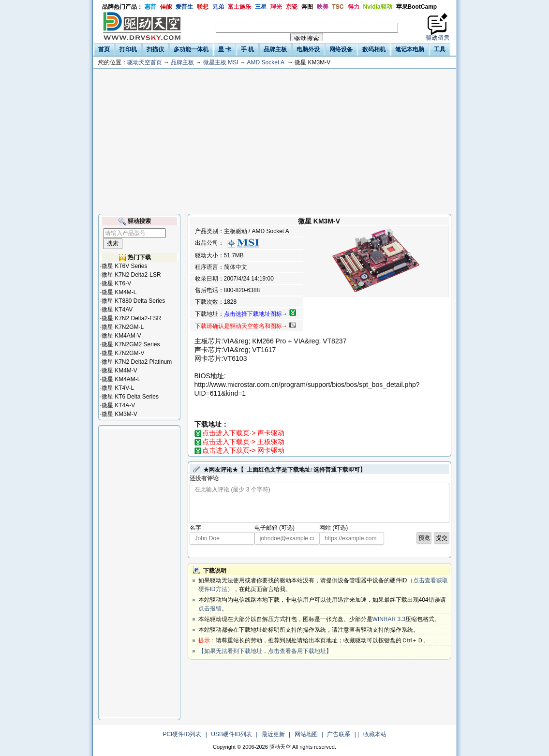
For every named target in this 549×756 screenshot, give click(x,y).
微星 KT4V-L (118, 388)
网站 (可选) (334, 528)
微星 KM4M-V (119, 371)
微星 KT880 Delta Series (133, 301)
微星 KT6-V (116, 283)
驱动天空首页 (145, 62)
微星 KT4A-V (118, 405)
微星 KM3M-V (119, 414)
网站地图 (306, 734)
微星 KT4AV (117, 310)
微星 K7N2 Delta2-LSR (131, 275)
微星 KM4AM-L (121, 379)
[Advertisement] (275, 141)
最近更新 (273, 734)
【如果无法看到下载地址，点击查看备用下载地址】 (265, 651)
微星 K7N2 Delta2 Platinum (137, 362)
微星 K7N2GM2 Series (131, 344)
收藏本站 (375, 734)
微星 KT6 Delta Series (130, 397)
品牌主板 (182, 62)
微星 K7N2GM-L (123, 327)
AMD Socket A (266, 62)
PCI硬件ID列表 (182, 734)
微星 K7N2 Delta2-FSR (131, 318)
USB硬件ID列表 (231, 734)
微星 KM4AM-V (121, 336)
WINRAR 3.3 (389, 619)
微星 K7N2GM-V (123, 353)
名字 (195, 528)
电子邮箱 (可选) (274, 528)
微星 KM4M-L (119, 292)
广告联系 (339, 734)
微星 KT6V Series (125, 266)
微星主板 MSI (221, 62)
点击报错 (210, 608)
